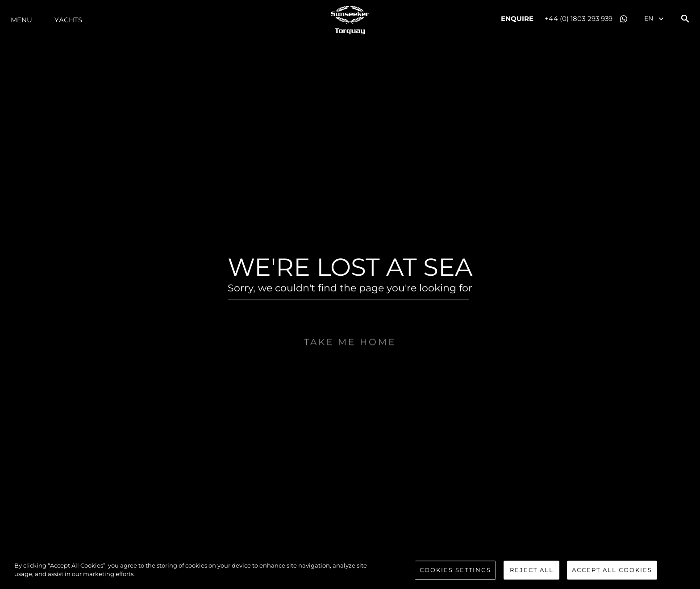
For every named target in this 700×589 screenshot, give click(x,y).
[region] (350, 571)
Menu (21, 20)
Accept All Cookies (612, 570)
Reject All (532, 570)
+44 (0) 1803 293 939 (579, 19)
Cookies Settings (455, 570)
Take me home (350, 362)
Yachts (68, 20)
